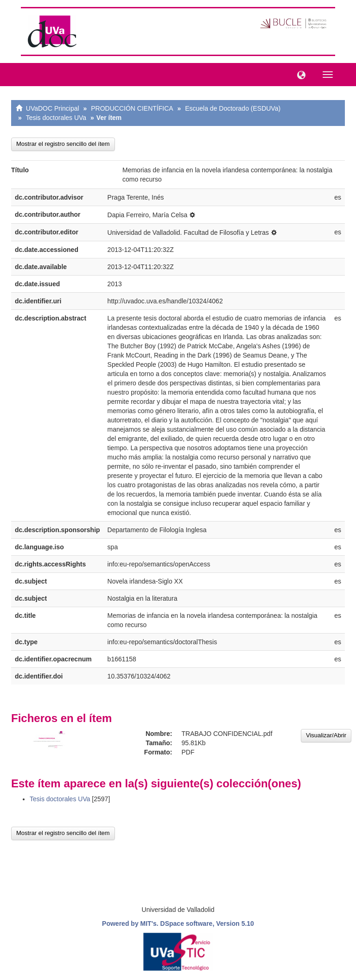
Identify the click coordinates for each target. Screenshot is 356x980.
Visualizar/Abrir (326, 735)
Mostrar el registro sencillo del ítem (63, 144)
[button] (299, 74)
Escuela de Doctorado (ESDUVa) (233, 108)
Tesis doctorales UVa (56, 118)
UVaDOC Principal (53, 108)
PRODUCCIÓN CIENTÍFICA (132, 108)
